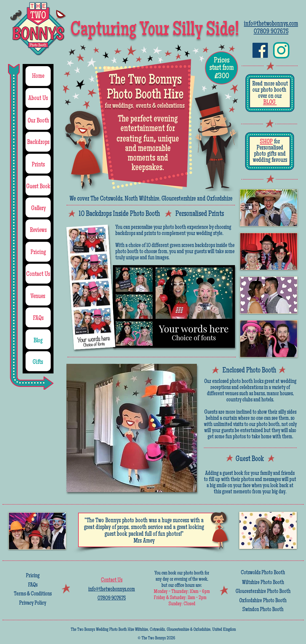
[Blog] (38, 341)
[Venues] (38, 297)
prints (150, 234)
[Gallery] (39, 209)
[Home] (38, 77)
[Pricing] (38, 253)
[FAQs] (38, 319)
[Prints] (38, 165)
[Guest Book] (38, 187)
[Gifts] (38, 362)
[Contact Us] (38, 275)
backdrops (125, 234)
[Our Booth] (38, 121)
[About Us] (38, 99)
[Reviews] (38, 231)
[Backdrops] (38, 143)
